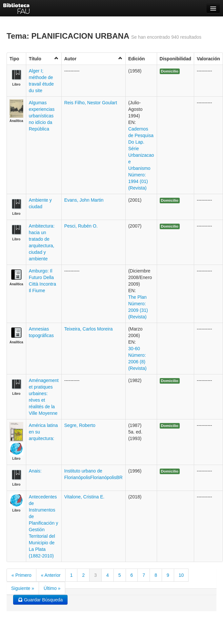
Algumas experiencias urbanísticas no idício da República (42, 116)
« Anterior (51, 575)
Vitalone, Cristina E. (84, 497)
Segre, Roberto (80, 425)
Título (44, 59)
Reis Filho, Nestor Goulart (91, 103)
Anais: (35, 471)
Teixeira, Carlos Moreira (89, 329)
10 (181, 575)
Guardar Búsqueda (40, 600)
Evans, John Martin (84, 200)
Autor (93, 59)
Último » (52, 588)
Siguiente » (23, 588)
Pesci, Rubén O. (81, 226)
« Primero (21, 575)
